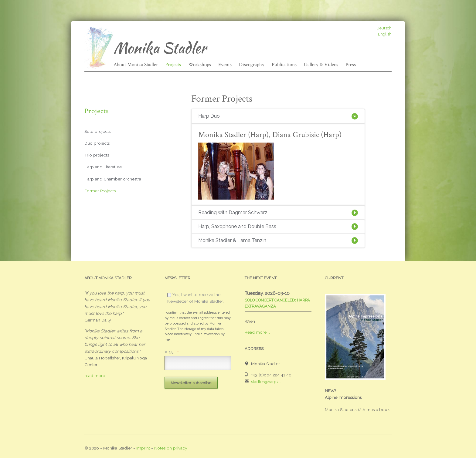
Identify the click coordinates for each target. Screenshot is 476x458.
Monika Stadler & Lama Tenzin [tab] (232, 240)
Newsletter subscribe (191, 383)
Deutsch (384, 28)
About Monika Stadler (136, 65)
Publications (284, 65)
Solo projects (97, 131)
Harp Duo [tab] (209, 116)
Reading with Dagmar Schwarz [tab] (233, 212)
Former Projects (100, 191)
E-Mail (172, 352)
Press (351, 65)
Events (225, 65)
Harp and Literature (103, 167)
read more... (96, 375)
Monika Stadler (160, 48)
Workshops (200, 65)
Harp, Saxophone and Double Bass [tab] (237, 226)
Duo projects (97, 143)
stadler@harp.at (266, 382)
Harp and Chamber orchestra (113, 179)
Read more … (257, 332)
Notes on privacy (171, 448)
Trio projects (97, 155)
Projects (173, 65)
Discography (252, 65)
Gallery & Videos (321, 65)
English (385, 34)
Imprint (143, 448)
